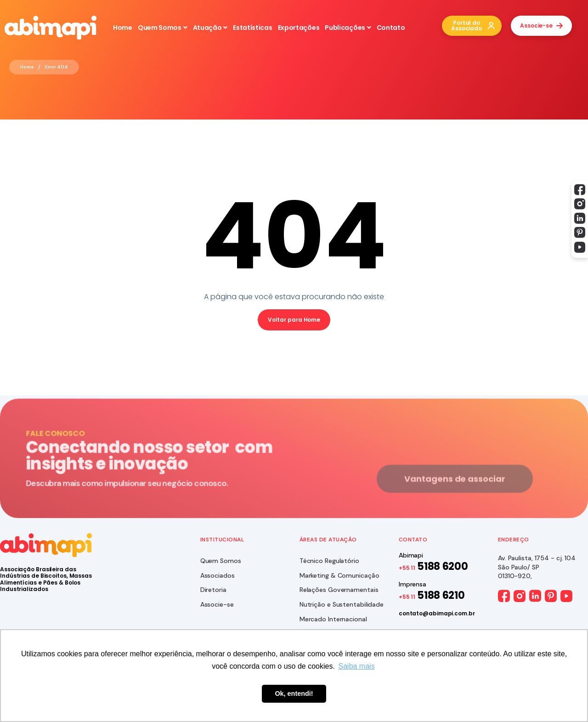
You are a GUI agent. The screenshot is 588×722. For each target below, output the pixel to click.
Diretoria (213, 590)
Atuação (210, 28)
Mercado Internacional (333, 619)
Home (123, 28)
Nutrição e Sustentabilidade (342, 604)
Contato (391, 28)
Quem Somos (163, 28)
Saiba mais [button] (357, 666)
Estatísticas (252, 28)
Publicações (348, 28)
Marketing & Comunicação (339, 575)
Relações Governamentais (339, 590)
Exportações (299, 28)
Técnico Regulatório (329, 561)
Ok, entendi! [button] (294, 694)
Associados (218, 575)
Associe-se (217, 604)
